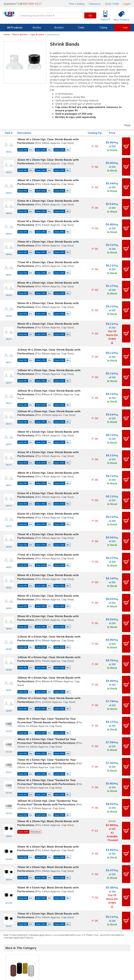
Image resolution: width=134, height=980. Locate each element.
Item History (15, 917)
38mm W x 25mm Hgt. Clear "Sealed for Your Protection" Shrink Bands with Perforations (50, 630)
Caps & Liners (37, 34)
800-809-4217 (32, 4)
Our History (107, 917)
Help (42, 912)
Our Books (107, 922)
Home (7, 34)
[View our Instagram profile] (63, 945)
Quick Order (112, 4)
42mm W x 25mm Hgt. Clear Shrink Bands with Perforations (48, 158)
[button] (126, 144)
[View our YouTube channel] (71, 945)
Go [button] (90, 15)
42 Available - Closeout (112, 744)
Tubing (103, 27)
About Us (106, 907)
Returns (44, 926)
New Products (77, 922)
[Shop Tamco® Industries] (105, 16)
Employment (47, 922)
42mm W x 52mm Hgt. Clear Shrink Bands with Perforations (48, 406)
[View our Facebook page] (49, 945)
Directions (45, 917)
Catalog (77, 4)
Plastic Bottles (20, 34)
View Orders (18, 912)
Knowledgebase (78, 917)
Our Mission (107, 912)
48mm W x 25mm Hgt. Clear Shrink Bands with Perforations (48, 175)
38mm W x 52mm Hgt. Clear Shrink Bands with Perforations (48, 389)
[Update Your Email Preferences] (85, 945)
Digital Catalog (78, 907)
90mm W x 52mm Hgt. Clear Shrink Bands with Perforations (48, 524)
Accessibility (75, 952)
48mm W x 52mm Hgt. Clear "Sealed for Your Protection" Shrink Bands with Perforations (50, 651)
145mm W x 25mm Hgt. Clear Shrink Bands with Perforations (49, 335)
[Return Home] (23, 16)
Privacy (56, 952)
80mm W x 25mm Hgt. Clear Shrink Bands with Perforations (48, 259)
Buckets (59, 27)
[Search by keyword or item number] (64, 15)
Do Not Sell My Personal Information (67, 957)
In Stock (112, 148)
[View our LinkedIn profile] (78, 945)
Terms (64, 952)
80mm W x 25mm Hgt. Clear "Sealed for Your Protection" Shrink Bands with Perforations (50, 692)
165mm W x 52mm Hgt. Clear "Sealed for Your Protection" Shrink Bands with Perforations (50, 712)
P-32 (95, 739)
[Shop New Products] (120, 16)
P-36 (95, 144)
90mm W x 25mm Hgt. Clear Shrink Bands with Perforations (48, 275)
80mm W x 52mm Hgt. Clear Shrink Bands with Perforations (48, 507)
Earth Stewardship (111, 926)
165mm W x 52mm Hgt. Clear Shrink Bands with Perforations (49, 593)
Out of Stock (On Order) (112, 302)
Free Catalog (79, 912)
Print (125, 125)
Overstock (75, 931)
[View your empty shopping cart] (122, 28)
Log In (127, 4)
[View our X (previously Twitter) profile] (56, 945)
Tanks (81, 27)
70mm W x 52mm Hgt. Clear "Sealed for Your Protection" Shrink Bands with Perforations (50, 671)
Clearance (95, 4)
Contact (44, 907)
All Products (15, 27)
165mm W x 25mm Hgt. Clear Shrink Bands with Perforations (49, 354)
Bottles (37, 27)
